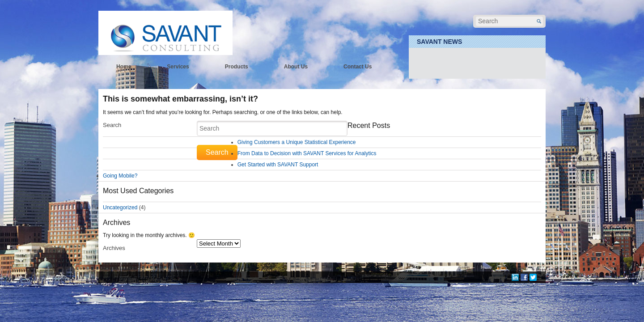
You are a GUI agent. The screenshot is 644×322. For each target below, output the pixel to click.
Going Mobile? (120, 176)
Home (124, 67)
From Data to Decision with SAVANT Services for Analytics (307, 153)
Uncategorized (120, 208)
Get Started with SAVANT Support (278, 165)
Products (237, 67)
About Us (296, 67)
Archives (114, 248)
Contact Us (358, 67)
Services (178, 67)
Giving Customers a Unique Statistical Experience (297, 142)
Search (112, 125)
